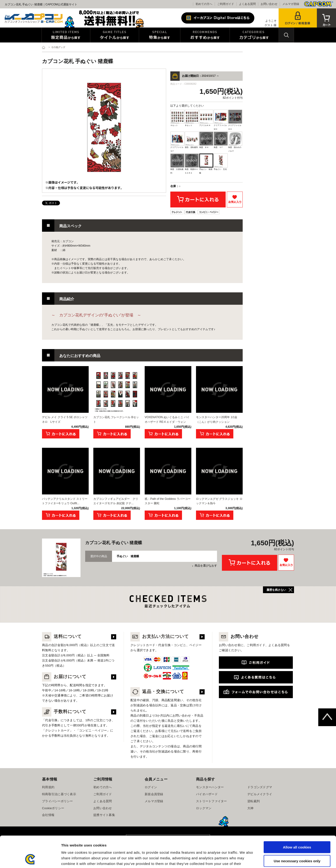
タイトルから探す (115, 35)
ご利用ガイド (226, 4)
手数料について (64, 712)
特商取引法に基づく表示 (59, 794)
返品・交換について (157, 691)
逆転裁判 (254, 801)
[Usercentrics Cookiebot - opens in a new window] (30, 859)
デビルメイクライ (260, 794)
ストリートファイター (212, 801)
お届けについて (64, 677)
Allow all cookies (297, 818)
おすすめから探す (205, 35)
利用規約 (48, 787)
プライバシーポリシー (58, 801)
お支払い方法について (160, 636)
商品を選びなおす (206, 566)
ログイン (151, 787)
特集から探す (160, 35)
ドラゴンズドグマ (260, 787)
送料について (62, 636)
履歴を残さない (276, 590)
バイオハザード (207, 794)
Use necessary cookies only (297, 831)
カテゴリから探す (254, 35)
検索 (286, 35)
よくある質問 (247, 4)
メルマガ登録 (291, 4)
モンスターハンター (210, 787)
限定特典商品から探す (66, 35)
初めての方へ (204, 4)
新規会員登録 (154, 794)
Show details (245, 859)
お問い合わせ (269, 4)
